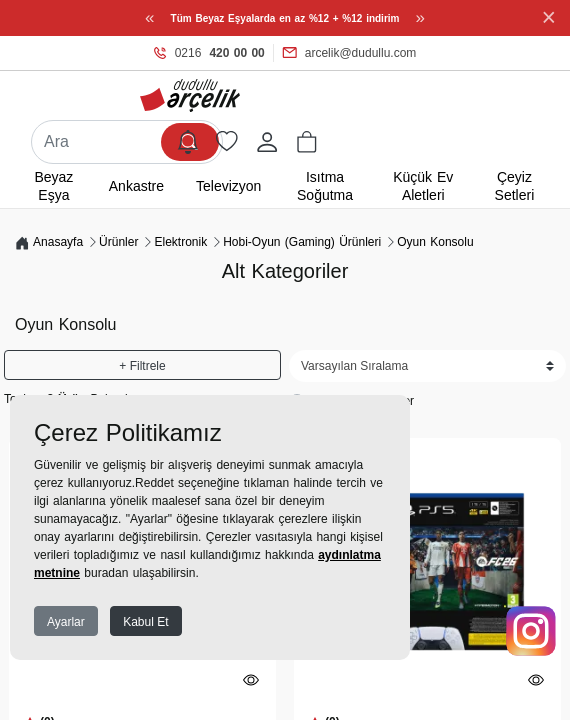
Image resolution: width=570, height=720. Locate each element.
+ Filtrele (142, 366)
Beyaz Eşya (53, 186)
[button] (307, 142)
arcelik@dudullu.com (349, 53)
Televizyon (228, 186)
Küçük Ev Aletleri (423, 186)
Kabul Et (145, 622)
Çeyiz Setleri (515, 186)
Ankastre (136, 186)
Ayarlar (66, 622)
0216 (209, 53)
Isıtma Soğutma (325, 186)
